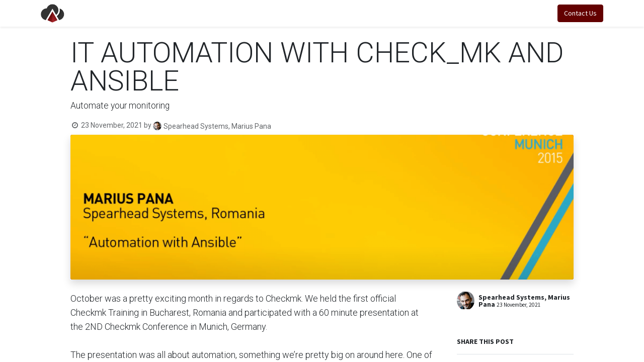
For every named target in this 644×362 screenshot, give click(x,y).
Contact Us (578, 13)
